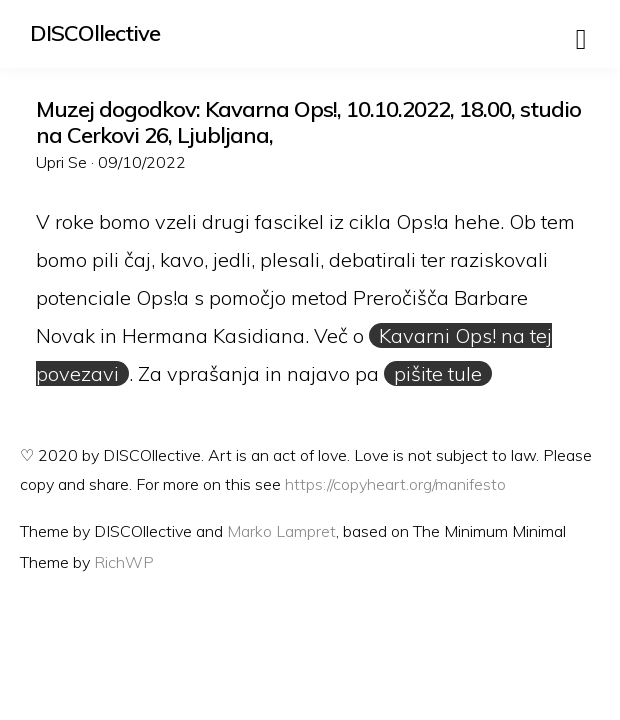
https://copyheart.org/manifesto (395, 484)
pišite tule (438, 373)
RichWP (124, 562)
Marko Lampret (281, 531)
